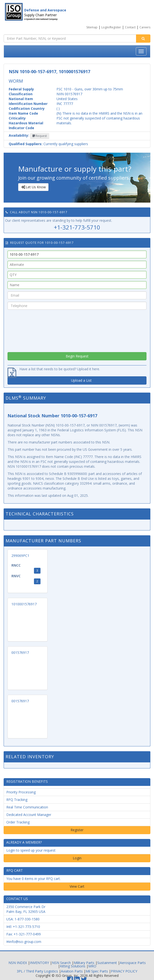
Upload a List (81, 380)
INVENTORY (39, 963)
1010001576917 (24, 604)
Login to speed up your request (31, 850)
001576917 (20, 652)
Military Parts (84, 963)
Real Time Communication (27, 807)
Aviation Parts (72, 971)
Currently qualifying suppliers (48, 144)
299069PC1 (20, 556)
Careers (145, 27)
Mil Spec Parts (97, 971)
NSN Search (61, 963)
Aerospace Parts (133, 963)
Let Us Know (33, 187)
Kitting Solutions (73, 966)
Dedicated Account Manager (29, 815)
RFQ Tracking (17, 800)
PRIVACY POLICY (124, 971)
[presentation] (77, 330)
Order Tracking (18, 822)
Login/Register (111, 27)
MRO (92, 966)
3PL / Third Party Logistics (37, 971)
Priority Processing (21, 792)
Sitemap (92, 27)
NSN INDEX (18, 963)
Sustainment (107, 963)
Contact (130, 27)
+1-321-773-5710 (77, 227)
